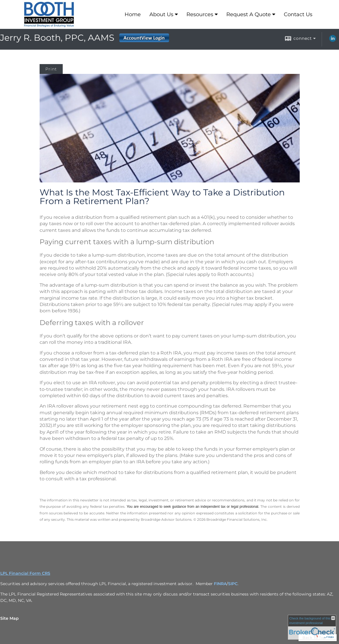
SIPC (233, 584)
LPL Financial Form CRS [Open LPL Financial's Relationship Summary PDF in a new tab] (25, 573)
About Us (161, 14)
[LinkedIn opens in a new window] (333, 40)
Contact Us (298, 14)
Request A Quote (249, 14)
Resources (200, 14)
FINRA (220, 584)
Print (51, 69)
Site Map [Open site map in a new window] (10, 618)
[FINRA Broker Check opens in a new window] (312, 627)
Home (133, 14)
